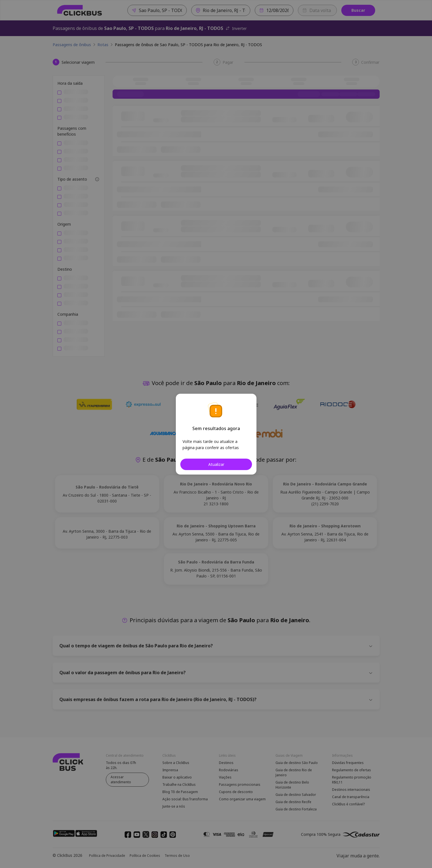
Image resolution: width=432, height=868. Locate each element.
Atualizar (216, 464)
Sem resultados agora (216, 428)
